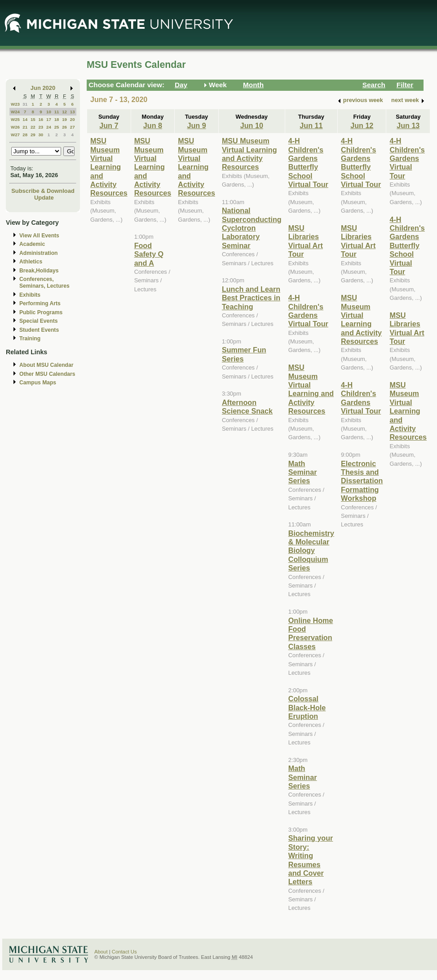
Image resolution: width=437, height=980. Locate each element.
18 (57, 119)
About (101, 952)
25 (57, 127)
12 (64, 112)
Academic (32, 244)
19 (64, 119)
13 (73, 112)
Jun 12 (362, 125)
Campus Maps (38, 383)
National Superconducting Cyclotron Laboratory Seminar (252, 228)
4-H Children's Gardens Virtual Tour (308, 311)
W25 (15, 119)
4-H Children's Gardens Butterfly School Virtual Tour (308, 163)
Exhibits (30, 295)
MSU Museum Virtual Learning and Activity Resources (109, 167)
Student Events (39, 330)
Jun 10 (252, 125)
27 (73, 127)
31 (25, 104)
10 (49, 112)
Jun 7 (109, 125)
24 (49, 127)
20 (73, 119)
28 (25, 135)
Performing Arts (40, 303)
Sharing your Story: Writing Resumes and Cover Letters (311, 860)
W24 (15, 112)
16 (41, 119)
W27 (15, 135)
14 (25, 119)
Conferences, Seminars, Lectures (44, 283)
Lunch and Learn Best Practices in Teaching (251, 298)
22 (33, 127)
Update (44, 198)
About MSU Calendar (46, 365)
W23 (15, 104)
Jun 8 (153, 125)
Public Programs (41, 312)
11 (57, 112)
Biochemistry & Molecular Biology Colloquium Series (311, 551)
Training (30, 339)
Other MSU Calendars (47, 374)
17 (49, 119)
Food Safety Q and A (149, 254)
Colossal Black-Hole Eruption (307, 707)
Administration (38, 253)
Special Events (38, 321)
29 (33, 135)
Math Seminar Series (303, 472)
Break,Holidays (39, 271)
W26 (15, 127)
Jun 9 (196, 125)
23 (41, 127)
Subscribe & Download (43, 191)
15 (33, 119)
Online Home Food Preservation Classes (311, 633)
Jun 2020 (43, 88)
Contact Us (124, 952)
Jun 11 (311, 125)
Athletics (31, 262)
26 (64, 127)
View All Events (39, 236)
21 (25, 127)
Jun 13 (408, 125)
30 (41, 135)
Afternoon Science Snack (247, 407)
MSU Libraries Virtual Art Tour (306, 241)
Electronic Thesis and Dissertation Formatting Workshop (362, 481)
